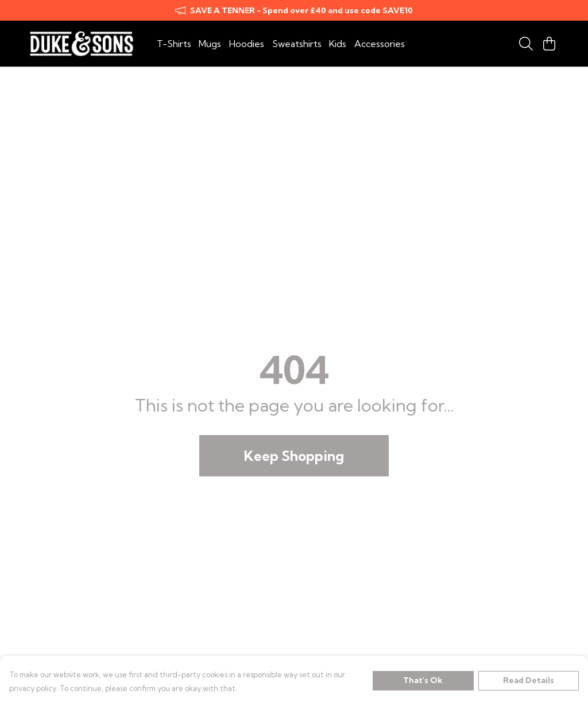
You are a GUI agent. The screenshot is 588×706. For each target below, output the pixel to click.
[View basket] (549, 44)
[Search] (526, 44)
